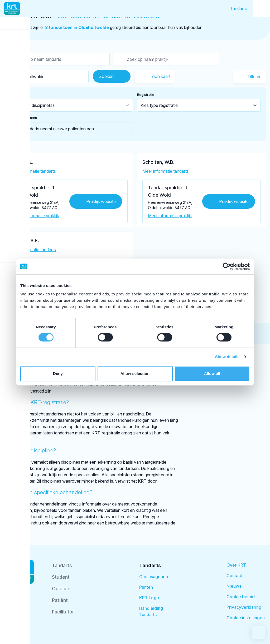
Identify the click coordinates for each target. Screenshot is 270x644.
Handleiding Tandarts (151, 611)
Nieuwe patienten (23, 118)
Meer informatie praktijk (37, 216)
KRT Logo (149, 598)
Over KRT (236, 565)
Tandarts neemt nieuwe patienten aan (52, 129)
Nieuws (234, 586)
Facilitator (63, 612)
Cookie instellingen (246, 618)
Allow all (212, 373)
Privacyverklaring (244, 607)
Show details (227, 357)
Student (61, 577)
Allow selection (135, 373)
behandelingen (54, 504)
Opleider (62, 589)
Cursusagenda (154, 577)
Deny (58, 373)
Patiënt (60, 600)
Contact (234, 576)
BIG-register (23, 481)
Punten (146, 587)
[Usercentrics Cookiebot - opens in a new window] (227, 266)
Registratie (146, 95)
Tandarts (238, 8)
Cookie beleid (241, 597)
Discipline (17, 95)
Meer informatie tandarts (33, 171)
